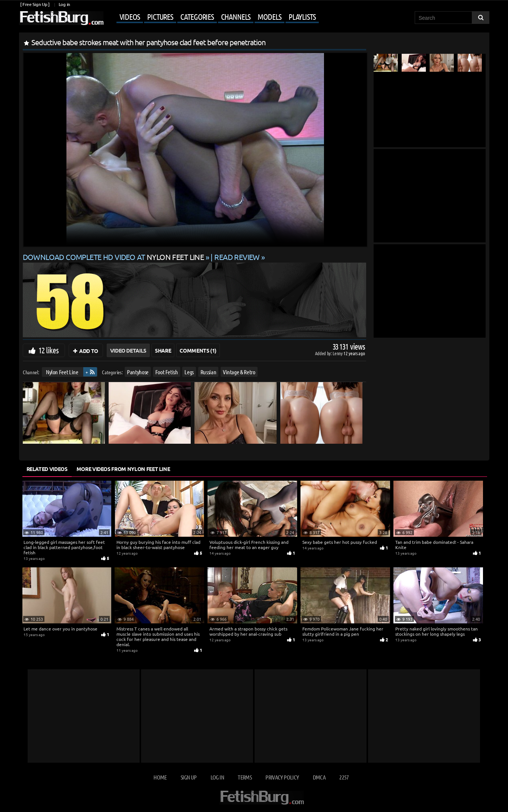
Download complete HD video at (114, 257)
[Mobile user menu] (212, 17)
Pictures (160, 16)
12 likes (49, 350)
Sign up (188, 777)
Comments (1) (198, 350)
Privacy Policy (282, 777)
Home (160, 777)
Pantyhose (138, 372)
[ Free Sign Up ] (35, 4)
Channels (236, 16)
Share (163, 350)
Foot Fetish (166, 372)
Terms (245, 777)
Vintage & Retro (239, 372)
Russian (208, 372)
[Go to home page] (61, 18)
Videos (130, 16)
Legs (189, 372)
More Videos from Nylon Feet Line (123, 469)
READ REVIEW (237, 257)
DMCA (319, 777)
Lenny (338, 353)
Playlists (302, 16)
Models (269, 16)
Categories (197, 16)
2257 (344, 777)
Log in (64, 4)
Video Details (128, 350)
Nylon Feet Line (62, 372)
